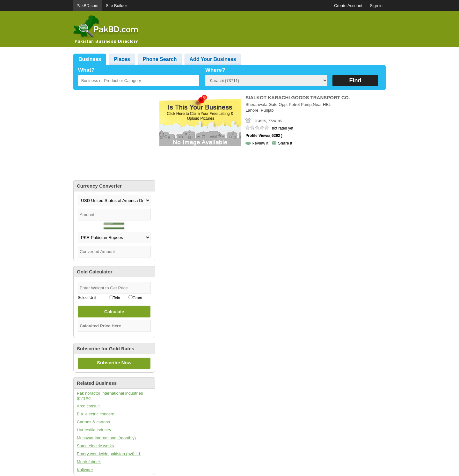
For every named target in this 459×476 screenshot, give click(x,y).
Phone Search (160, 59)
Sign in (376, 6)
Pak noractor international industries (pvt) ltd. (110, 396)
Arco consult (88, 406)
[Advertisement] (270, 29)
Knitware (85, 470)
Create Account (348, 6)
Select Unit (87, 298)
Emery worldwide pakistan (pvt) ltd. (109, 454)
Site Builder (116, 6)
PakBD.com (87, 6)
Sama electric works (95, 446)
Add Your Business (213, 59)
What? (86, 70)
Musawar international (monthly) (106, 438)
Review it (260, 143)
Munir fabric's (89, 462)
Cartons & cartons (93, 422)
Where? (215, 70)
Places (122, 59)
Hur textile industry (94, 430)
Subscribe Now (114, 363)
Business (90, 59)
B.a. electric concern (96, 414)
